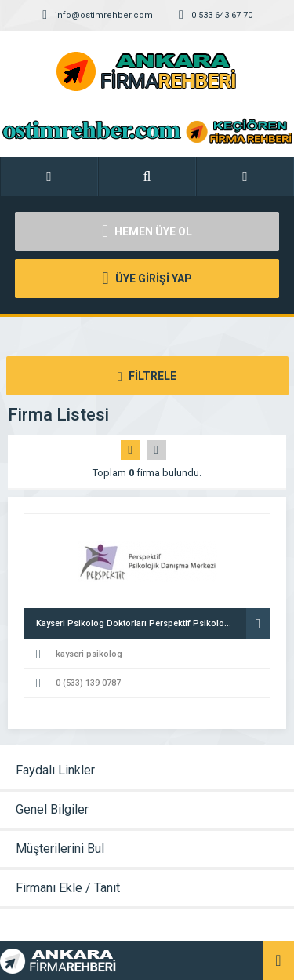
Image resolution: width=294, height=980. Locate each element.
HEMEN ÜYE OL (147, 231)
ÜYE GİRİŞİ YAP (147, 279)
